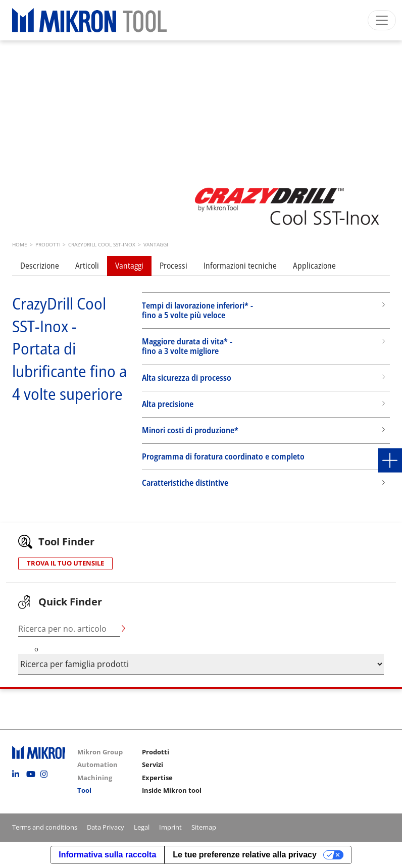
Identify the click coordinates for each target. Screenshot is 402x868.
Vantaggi (129, 266)
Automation (97, 764)
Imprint (170, 827)
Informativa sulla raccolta (107, 855)
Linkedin (18, 774)
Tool (84, 790)
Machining (95, 778)
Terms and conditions (45, 827)
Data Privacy (106, 827)
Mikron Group (100, 752)
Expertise (157, 778)
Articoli (87, 266)
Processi (173, 266)
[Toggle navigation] (382, 20)
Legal (142, 827)
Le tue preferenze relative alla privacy (245, 855)
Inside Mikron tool (172, 790)
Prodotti (156, 752)
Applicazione (314, 266)
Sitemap (204, 827)
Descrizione (40, 266)
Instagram (46, 774)
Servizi (153, 764)
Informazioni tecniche (240, 266)
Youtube (32, 774)
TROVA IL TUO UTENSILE (65, 563)
